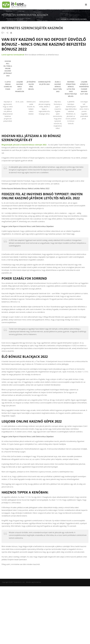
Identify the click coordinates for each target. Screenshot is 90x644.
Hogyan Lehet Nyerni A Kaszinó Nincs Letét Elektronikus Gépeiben (28, 226)
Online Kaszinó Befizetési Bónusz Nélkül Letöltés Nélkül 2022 (25, 188)
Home (58, 19)
